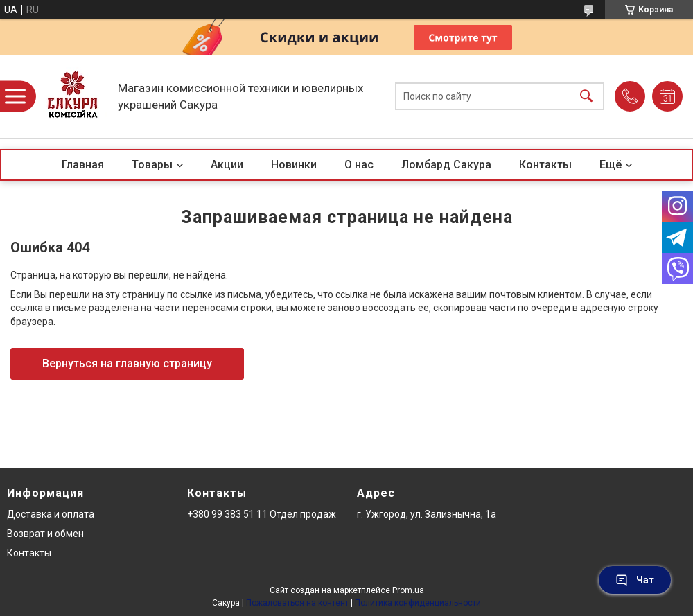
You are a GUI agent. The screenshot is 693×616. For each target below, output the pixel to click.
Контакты (545, 165)
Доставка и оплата (51, 514)
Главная (83, 165)
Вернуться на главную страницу (127, 363)
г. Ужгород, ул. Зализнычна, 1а (427, 514)
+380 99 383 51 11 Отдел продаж (262, 514)
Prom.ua (408, 590)
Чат (635, 580)
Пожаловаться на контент (297, 603)
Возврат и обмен (45, 534)
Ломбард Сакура (446, 165)
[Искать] (586, 97)
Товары (152, 165)
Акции (227, 165)
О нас (359, 165)
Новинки (294, 165)
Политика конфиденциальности (418, 603)
